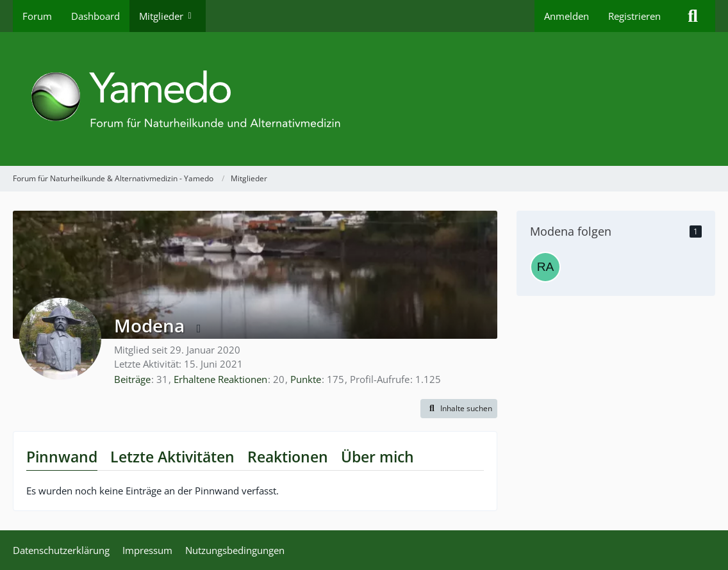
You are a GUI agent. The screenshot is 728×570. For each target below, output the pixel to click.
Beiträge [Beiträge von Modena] (132, 379)
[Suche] (693, 16)
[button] (459, 409)
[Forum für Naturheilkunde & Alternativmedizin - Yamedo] (364, 99)
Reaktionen (288, 457)
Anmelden (567, 16)
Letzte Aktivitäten (172, 457)
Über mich (377, 457)
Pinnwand (62, 457)
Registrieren (634, 16)
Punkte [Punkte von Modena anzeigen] (306, 379)
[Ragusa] (545, 267)
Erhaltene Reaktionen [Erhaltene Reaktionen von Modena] (220, 379)
